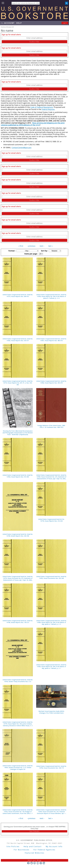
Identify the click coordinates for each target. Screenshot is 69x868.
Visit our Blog (35, 860)
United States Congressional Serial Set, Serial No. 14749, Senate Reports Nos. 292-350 (18, 535)
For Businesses (22, 850)
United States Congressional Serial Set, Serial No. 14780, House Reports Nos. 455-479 (51, 382)
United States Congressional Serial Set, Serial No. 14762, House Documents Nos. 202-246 (51, 577)
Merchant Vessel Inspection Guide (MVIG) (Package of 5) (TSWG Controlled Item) (51, 712)
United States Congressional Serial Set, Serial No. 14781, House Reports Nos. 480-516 (51, 340)
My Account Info (54, 846)
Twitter (32, 863)
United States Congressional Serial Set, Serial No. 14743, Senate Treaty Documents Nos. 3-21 (18, 681)
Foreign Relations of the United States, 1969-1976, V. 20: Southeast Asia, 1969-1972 (51, 426)
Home (3, 27)
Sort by (44, 251)
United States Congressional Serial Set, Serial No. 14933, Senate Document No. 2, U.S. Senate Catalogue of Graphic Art (18, 767)
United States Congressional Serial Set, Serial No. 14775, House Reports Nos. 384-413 (18, 296)
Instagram (35, 863)
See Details (34, 831)
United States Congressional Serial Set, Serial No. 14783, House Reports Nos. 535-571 (18, 340)
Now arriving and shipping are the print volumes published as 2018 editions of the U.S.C (33, 124)
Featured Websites (35, 853)
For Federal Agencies (44, 850)
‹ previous (31, 246)
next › (42, 246)
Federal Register (48, 109)
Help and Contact (33, 846)
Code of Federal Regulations (41, 107)
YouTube (38, 863)
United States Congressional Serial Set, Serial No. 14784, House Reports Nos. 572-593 (18, 476)
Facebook (28, 863)
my (8, 23)
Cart (65, 23)
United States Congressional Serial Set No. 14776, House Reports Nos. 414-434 (51, 520)
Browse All (10, 27)
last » (50, 246)
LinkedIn (44, 863)
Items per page (31, 254)
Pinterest (41, 863)
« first (21, 246)
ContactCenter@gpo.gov (21, 148)
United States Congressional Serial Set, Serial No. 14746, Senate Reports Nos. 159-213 (18, 622)
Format (12, 251)
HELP (19, 23)
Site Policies (13, 846)
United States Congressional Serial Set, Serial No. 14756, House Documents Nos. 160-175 (51, 767)
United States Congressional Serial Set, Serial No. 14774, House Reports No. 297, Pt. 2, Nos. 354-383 (18, 383)
